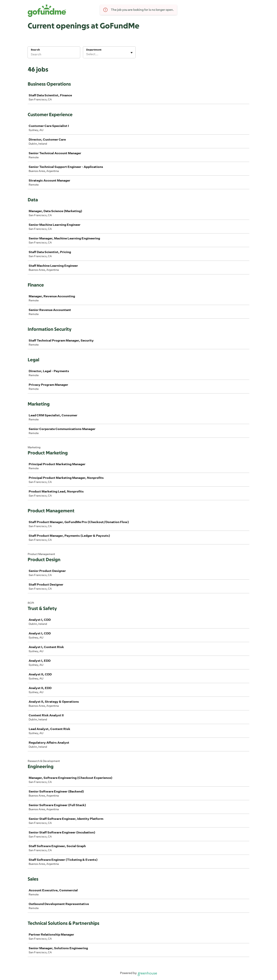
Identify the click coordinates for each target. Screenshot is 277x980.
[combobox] (86, 54)
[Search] (54, 55)
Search (35, 50)
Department (94, 50)
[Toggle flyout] (132, 53)
